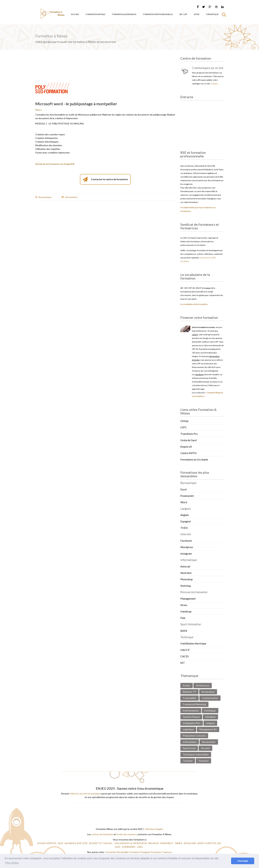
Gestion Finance (191, 717)
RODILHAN (190, 843)
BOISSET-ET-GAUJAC (101, 843)
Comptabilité (190, 698)
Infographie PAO (192, 723)
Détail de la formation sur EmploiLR (55, 164)
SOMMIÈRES (129, 847)
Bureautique (43, 197)
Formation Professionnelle (158, 14)
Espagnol (186, 521)
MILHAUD (154, 843)
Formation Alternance (124, 14)
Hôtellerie (210, 717)
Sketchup (186, 586)
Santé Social (189, 748)
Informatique (190, 742)
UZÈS (140, 847)
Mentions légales (154, 829)
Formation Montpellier (117, 852)
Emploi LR (186, 447)
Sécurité (205, 748)
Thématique (212, 14)
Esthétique (210, 711)
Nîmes (39, 110)
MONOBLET (167, 843)
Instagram (186, 553)
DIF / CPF (183, 14)
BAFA (184, 631)
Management (188, 598)
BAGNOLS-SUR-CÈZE (76, 843)
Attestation (69, 197)
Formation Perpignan (140, 852)
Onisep (184, 421)
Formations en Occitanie (194, 459)
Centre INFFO (189, 453)
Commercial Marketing (194, 704)
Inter (197, 14)
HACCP (185, 650)
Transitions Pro (189, 434)
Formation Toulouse (161, 852)
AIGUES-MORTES (47, 843)
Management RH (208, 729)
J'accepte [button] (243, 861)
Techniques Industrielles (196, 754)
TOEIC (184, 528)
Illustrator (186, 573)
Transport (203, 761)
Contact (215, 84)
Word (184, 502)
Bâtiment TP (189, 692)
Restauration (209, 742)
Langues (210, 723)
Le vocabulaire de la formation (194, 304)
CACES (185, 656)
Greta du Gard (188, 440)
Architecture (203, 685)
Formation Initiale (96, 14)
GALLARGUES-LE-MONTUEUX (131, 843)
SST (183, 663)
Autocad (185, 566)
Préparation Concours (194, 736)
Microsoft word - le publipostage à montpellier (76, 104)
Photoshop (187, 579)
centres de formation (102, 834)
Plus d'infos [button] (12, 863)
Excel (183, 489)
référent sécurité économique (85, 794)
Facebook (186, 541)
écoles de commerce (127, 834)
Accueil (75, 14)
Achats (187, 685)
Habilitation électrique (193, 643)
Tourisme (188, 761)
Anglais (185, 515)
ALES (61, 843)
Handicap (186, 611)
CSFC (184, 427)
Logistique (188, 729)
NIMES (179, 843)
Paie (183, 618)
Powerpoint (187, 496)
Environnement (191, 711)
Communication (210, 698)
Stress (184, 605)
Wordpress (187, 547)
